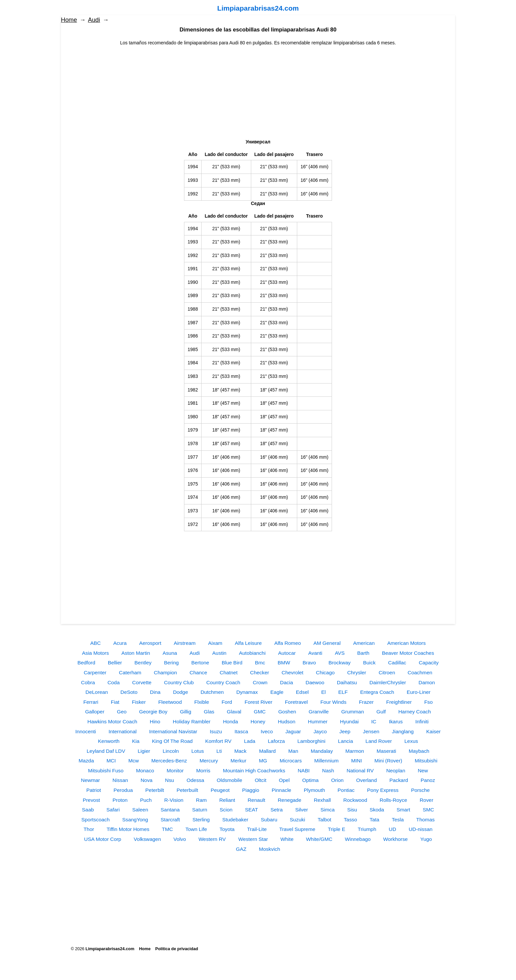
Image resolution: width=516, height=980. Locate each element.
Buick (369, 663)
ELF (343, 692)
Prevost (91, 800)
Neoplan (396, 771)
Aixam (215, 643)
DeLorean (97, 692)
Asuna (170, 653)
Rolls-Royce (393, 800)
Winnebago (358, 839)
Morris (203, 771)
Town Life (196, 829)
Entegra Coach (377, 692)
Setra (277, 810)
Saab (88, 810)
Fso (429, 702)
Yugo (426, 839)
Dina (155, 692)
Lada (250, 741)
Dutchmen (212, 692)
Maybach (419, 751)
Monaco (145, 771)
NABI (304, 771)
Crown (260, 682)
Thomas (426, 820)
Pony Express (383, 790)
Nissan (120, 780)
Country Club (179, 682)
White (287, 839)
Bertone (200, 663)
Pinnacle (281, 790)
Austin (219, 653)
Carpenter (95, 672)
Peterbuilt (187, 790)
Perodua (123, 790)
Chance (198, 672)
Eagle (277, 692)
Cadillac (397, 663)
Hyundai (349, 722)
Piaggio (251, 790)
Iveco (267, 731)
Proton (120, 800)
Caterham (130, 672)
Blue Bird (232, 663)
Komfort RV (218, 741)
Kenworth (109, 741)
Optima (310, 780)
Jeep (345, 731)
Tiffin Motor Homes (128, 829)
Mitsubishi (426, 761)
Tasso (351, 820)
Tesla (398, 820)
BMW (284, 663)
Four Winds (333, 702)
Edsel (302, 692)
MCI (111, 761)
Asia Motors (95, 653)
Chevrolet (293, 672)
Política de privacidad (177, 949)
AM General (327, 643)
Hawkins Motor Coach (112, 722)
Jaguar (293, 731)
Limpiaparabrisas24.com (258, 8)
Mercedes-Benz (169, 761)
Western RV (212, 839)
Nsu (170, 780)
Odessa (195, 780)
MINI (357, 761)
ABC (96, 643)
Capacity (429, 663)
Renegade (289, 800)
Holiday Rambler (192, 722)
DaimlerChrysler (388, 682)
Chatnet (229, 672)
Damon (427, 682)
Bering (172, 663)
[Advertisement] (258, 93)
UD (393, 829)
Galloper (95, 712)
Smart (403, 810)
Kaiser (434, 731)
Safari (113, 810)
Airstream (185, 643)
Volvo (180, 839)
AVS (340, 653)
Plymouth (314, 790)
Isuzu (216, 731)
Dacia (286, 682)
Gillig (186, 712)
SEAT (251, 810)
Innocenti (86, 731)
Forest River (258, 702)
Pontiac (346, 790)
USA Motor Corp (103, 839)
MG (263, 761)
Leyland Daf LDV (106, 751)
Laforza (276, 741)
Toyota (227, 829)
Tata (375, 820)
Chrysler (357, 672)
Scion (226, 810)
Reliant (227, 800)
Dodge (181, 692)
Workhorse (396, 839)
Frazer (366, 702)
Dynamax (247, 692)
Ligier (144, 751)
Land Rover (379, 741)
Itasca (241, 731)
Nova (147, 780)
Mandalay (322, 751)
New (423, 771)
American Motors (406, 643)
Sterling (201, 820)
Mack (240, 751)
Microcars (291, 761)
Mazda (86, 761)
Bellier (115, 663)
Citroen (387, 672)
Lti (219, 751)
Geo (122, 712)
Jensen (371, 731)
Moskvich (269, 849)
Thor (89, 829)
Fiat (115, 702)
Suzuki (298, 820)
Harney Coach (414, 712)
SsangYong (135, 820)
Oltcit (261, 780)
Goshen (287, 712)
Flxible (202, 702)
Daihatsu (347, 682)
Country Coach (223, 682)
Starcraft (170, 820)
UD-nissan (421, 829)
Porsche (420, 790)
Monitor (175, 771)
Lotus (198, 751)
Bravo (309, 663)
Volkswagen (147, 839)
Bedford (86, 663)
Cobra (88, 682)
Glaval (234, 712)
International (123, 731)
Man (293, 751)
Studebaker (235, 820)
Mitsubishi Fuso (106, 771)
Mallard (267, 751)
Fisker (139, 702)
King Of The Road (172, 741)
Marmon (354, 751)
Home (69, 20)
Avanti (315, 653)
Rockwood (355, 800)
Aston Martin (136, 653)
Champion (165, 672)
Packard (399, 780)
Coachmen (420, 672)
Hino (155, 722)
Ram (201, 800)
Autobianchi (252, 653)
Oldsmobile (230, 780)
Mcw (134, 761)
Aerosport (150, 643)
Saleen (140, 810)
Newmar (91, 780)
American (364, 643)
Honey (258, 722)
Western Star (253, 839)
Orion (338, 780)
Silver (302, 810)
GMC (260, 712)
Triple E (336, 829)
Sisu (352, 810)
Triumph (367, 829)
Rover (426, 800)
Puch (146, 800)
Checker (260, 672)
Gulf (381, 712)
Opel (284, 780)
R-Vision (174, 800)
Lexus (411, 741)
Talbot (325, 820)
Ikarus (396, 722)
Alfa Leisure (248, 643)
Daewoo (315, 682)
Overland (366, 780)
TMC (167, 829)
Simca (328, 810)
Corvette (142, 682)
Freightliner (399, 702)
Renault (256, 800)
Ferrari (91, 702)
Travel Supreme (297, 829)
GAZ (241, 849)
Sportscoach (96, 820)
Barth (363, 653)
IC (374, 722)
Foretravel (296, 702)
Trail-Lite (257, 829)
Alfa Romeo (288, 643)
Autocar (287, 653)
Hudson (286, 722)
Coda (114, 682)
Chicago (325, 672)
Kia (136, 741)
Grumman (352, 712)
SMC (428, 810)
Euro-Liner (419, 692)
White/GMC (319, 839)
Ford (227, 702)
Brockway (339, 663)
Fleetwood (170, 702)
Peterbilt (155, 790)
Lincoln (171, 751)
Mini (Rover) (388, 761)
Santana (170, 810)
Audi (94, 20)
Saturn (200, 810)
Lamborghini (312, 741)
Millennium (326, 761)
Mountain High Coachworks (254, 771)
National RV (360, 771)
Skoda (377, 810)
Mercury (209, 761)
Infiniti (422, 722)
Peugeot (220, 790)
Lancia (345, 741)
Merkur (238, 761)
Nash (328, 771)
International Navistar (173, 731)
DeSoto (129, 692)
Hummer (318, 722)
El (324, 692)
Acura (120, 643)
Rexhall (322, 800)
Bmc (260, 663)
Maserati (386, 751)
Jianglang (403, 731)
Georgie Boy (153, 712)
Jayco (320, 731)
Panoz (428, 780)
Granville (319, 712)
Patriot (94, 790)
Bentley (143, 663)
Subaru (269, 820)
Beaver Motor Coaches (408, 653)
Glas (209, 712)
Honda (231, 722)
